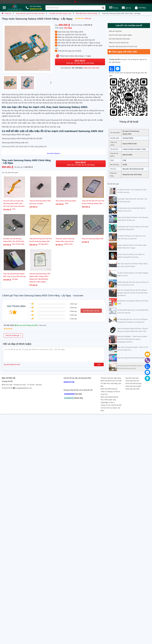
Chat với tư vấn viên (91, 68)
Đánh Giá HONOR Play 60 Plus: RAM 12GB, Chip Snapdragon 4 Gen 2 (109, 400)
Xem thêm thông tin (54, 153)
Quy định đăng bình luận (12, 364)
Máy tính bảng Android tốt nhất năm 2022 (131, 358)
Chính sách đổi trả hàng (133, 383)
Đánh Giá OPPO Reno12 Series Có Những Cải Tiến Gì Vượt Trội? (110, 392)
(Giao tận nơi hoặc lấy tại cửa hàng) (80, 62)
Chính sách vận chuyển (133, 386)
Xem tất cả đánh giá (13, 335)
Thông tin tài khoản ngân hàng (111, 378)
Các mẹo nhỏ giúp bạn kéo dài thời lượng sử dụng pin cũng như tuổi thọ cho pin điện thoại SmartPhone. (132, 293)
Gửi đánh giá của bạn (91, 311)
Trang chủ (7, 13)
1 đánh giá (87, 19)
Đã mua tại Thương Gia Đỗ (26, 325)
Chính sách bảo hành (132, 389)
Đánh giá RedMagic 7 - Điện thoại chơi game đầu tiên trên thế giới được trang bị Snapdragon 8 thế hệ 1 (132, 339)
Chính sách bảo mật (132, 381)
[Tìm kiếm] (103, 8)
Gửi (99, 364)
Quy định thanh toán (132, 378)
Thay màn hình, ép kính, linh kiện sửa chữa (30, 13)
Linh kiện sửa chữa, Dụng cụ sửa (60, 13)
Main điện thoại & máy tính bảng (87, 13)
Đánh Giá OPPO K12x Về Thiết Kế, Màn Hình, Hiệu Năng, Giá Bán (111, 383)
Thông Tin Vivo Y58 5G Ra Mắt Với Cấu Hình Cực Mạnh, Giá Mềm (111, 408)
